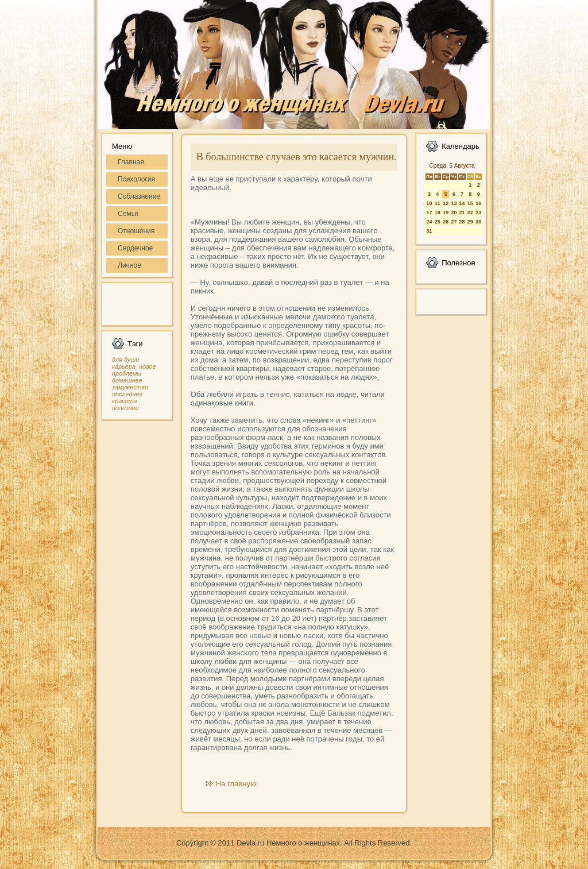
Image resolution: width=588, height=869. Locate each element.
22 (470, 213)
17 (429, 213)
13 (454, 203)
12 (446, 203)
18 (438, 213)
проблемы (127, 373)
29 (470, 222)
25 (438, 222)
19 (446, 213)
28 (462, 222)
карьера (124, 366)
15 (470, 203)
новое (147, 366)
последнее (127, 394)
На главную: (237, 784)
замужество (130, 387)
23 (478, 213)
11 (438, 203)
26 (446, 222)
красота (125, 401)
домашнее (127, 380)
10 (429, 203)
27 (454, 222)
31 (429, 231)
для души (125, 360)
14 (462, 203)
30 (478, 222)
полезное (125, 408)
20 (454, 213)
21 (462, 213)
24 (429, 222)
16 (478, 203)
